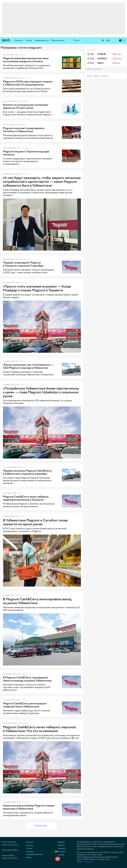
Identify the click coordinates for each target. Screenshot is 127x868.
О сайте (29, 848)
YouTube (60, 855)
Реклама (90, 76)
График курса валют (95, 69)
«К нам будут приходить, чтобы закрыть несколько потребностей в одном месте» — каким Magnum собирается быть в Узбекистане (42, 182)
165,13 (100, 63)
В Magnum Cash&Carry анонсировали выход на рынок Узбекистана (37, 601)
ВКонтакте (60, 852)
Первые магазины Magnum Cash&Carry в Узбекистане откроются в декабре (27, 472)
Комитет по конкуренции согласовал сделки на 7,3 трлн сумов (26, 106)
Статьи (29, 40)
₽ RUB (91, 63)
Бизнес (22, 55)
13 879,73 (102, 59)
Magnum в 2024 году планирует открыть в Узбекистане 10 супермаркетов (28, 83)
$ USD (91, 54)
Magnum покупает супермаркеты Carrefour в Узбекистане (24, 130)
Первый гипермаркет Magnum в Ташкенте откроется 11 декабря (23, 264)
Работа (29, 858)
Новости (19, 40)
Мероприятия (58, 40)
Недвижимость (42, 40)
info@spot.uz (88, 862)
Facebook (60, 845)
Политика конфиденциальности (34, 853)
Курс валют (92, 50)
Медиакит (97, 76)
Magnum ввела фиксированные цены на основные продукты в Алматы (26, 60)
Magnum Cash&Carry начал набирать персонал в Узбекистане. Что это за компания (39, 729)
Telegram (60, 842)
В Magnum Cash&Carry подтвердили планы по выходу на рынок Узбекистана (27, 679)
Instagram (60, 848)
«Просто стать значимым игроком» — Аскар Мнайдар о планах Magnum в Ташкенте (37, 288)
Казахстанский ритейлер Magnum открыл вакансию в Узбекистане (29, 807)
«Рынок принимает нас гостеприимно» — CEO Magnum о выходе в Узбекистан (28, 366)
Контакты (105, 76)
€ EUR (91, 59)
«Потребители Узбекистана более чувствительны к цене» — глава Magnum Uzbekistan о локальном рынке (41, 392)
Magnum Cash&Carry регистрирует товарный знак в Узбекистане (25, 705)
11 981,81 (102, 54)
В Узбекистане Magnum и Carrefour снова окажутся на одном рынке (35, 522)
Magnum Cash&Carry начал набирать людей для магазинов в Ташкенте (26, 498)
